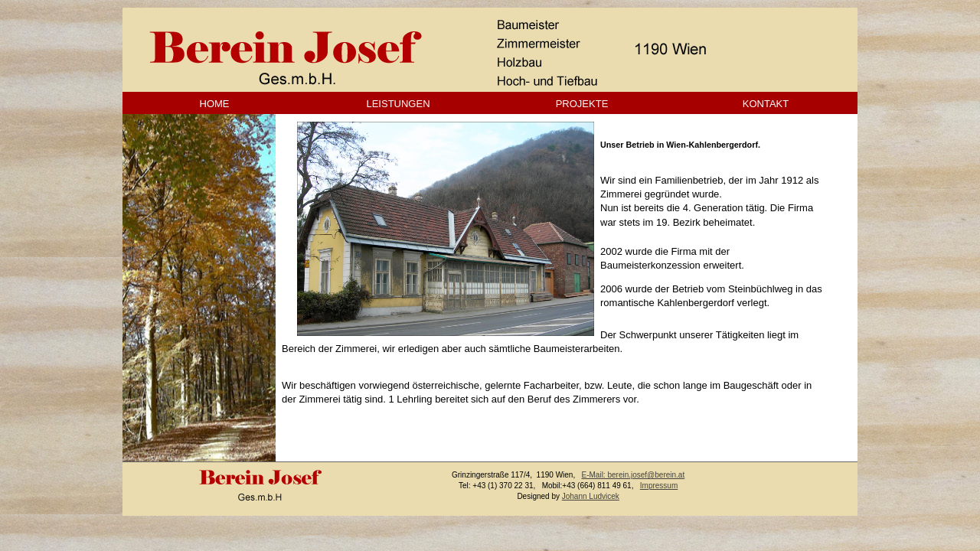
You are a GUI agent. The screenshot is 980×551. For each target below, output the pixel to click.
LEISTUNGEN (398, 104)
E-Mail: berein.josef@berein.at (634, 475)
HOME (215, 104)
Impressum (659, 486)
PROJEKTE (582, 104)
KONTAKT (766, 104)
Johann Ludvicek (591, 496)
